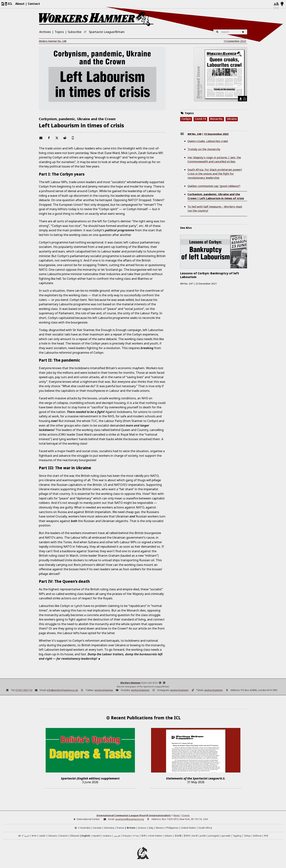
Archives (45, 32)
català (42, 836)
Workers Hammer (130, 683)
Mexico (160, 828)
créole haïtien (155, 836)
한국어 (187, 836)
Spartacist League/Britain (107, 32)
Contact (34, 4)
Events (186, 815)
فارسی (117, 836)
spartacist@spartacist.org (130, 819)
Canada (97, 828)
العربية (27, 836)
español (97, 836)
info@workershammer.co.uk (62, 690)
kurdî (195, 836)
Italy (151, 828)
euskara (107, 836)
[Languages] (276, 4)
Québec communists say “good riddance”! (214, 186)
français (127, 836)
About (20, 4)
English (86, 836)
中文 (266, 836)
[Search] (244, 32)
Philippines (172, 828)
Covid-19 (200, 119)
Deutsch (64, 836)
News (177, 815)
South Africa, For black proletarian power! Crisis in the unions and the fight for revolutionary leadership (215, 174)
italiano (168, 836)
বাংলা (34, 836)
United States (188, 828)
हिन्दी (143, 836)
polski (203, 836)
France (120, 828)
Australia (85, 828)
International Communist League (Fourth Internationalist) (134, 815)
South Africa (205, 828)
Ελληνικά (75, 836)
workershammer (104, 690)
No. (53, 41)
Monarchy (216, 119)
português (214, 836)
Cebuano (52, 836)
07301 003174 (24, 690)
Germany (109, 828)
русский (226, 836)
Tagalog (237, 836)
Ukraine (232, 119)
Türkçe (247, 836)
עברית (136, 836)
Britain (131, 828)
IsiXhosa (257, 836)
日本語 (178, 836)
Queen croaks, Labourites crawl (208, 141)
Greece (142, 828)
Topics (59, 32)
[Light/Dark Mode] (282, 4)
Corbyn (186, 119)
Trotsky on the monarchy (204, 149)
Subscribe (75, 32)
